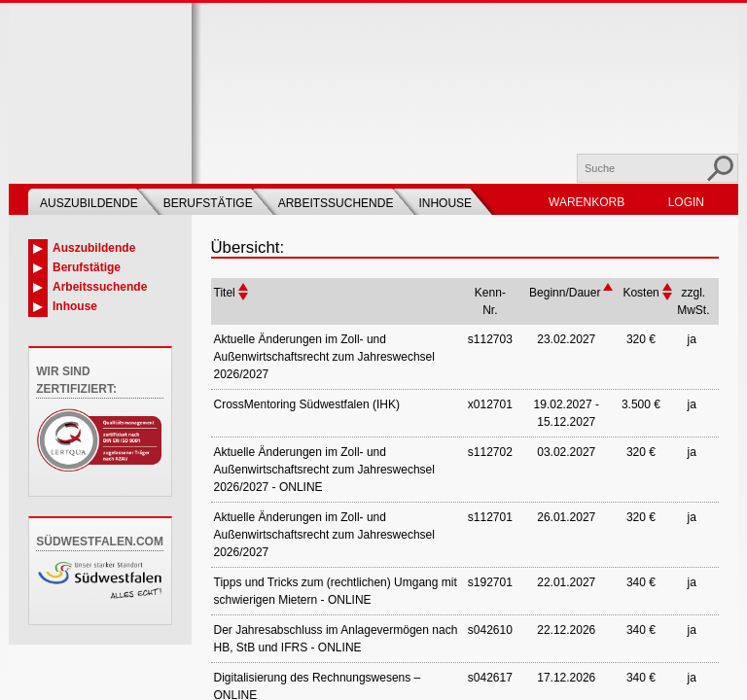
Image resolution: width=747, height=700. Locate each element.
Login (686, 202)
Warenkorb (587, 202)
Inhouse (445, 203)
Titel (225, 293)
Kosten (640, 293)
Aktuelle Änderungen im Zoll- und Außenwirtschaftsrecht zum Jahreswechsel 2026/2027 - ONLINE (324, 470)
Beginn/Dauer (565, 293)
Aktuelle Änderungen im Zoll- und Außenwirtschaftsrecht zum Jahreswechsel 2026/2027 (324, 357)
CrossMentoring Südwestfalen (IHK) (307, 404)
